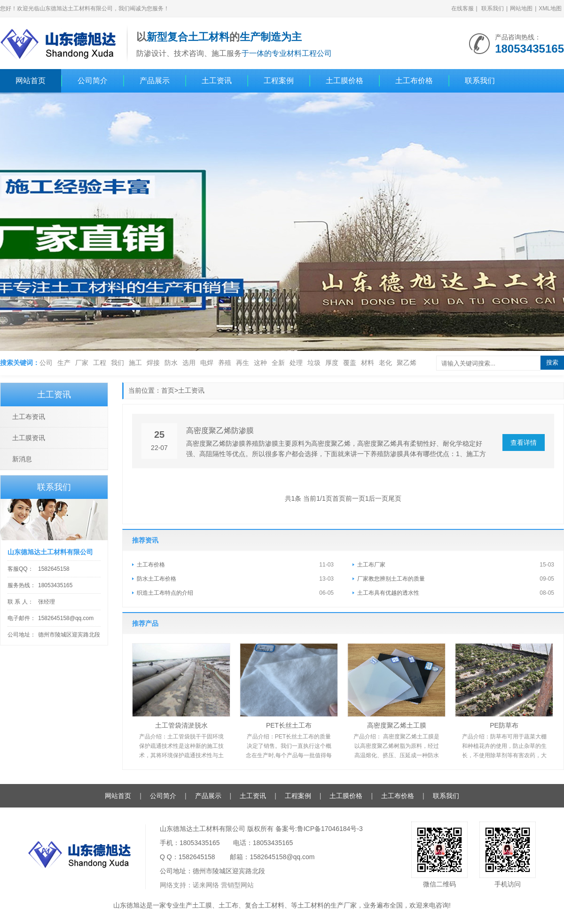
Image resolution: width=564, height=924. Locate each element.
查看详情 (524, 443)
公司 (46, 363)
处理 (296, 363)
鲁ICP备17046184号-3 (330, 829)
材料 (368, 363)
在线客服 (462, 8)
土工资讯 (217, 81)
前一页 (355, 498)
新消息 (22, 459)
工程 (100, 363)
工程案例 (279, 81)
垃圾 (314, 363)
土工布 (228, 905)
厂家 (82, 363)
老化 (385, 363)
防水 (171, 363)
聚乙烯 (407, 363)
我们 (117, 363)
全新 (278, 363)
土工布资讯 (29, 417)
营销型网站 (237, 885)
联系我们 (493, 8)
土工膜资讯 (29, 438)
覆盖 (350, 363)
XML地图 (550, 8)
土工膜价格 (345, 81)
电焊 (207, 363)
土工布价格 (414, 81)
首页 (168, 390)
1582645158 (54, 569)
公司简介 (93, 81)
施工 (135, 363)
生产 (64, 363)
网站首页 (31, 81)
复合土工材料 (265, 905)
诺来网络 (206, 885)
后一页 (378, 498)
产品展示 (155, 81)
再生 (243, 363)
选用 (189, 363)
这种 (260, 363)
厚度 (332, 363)
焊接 (153, 363)
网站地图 (521, 8)
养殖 (225, 363)
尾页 (395, 498)
